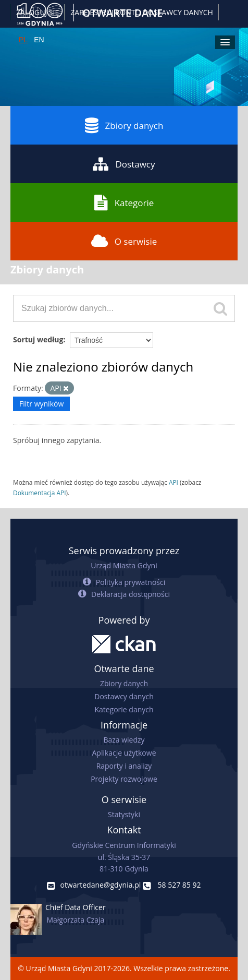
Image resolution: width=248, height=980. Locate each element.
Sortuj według (38, 339)
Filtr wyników (41, 404)
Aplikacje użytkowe (124, 753)
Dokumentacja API (40, 493)
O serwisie (124, 241)
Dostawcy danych (124, 696)
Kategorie (124, 202)
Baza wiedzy (124, 740)
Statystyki (124, 814)
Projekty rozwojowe (124, 779)
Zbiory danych (124, 125)
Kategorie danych (124, 709)
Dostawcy (124, 164)
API (173, 482)
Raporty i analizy (124, 766)
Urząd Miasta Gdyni (124, 565)
